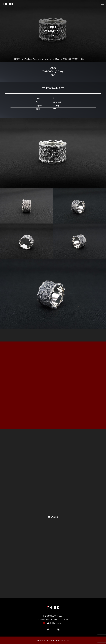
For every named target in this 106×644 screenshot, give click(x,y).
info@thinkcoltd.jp (54, 623)
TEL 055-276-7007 (44, 619)
